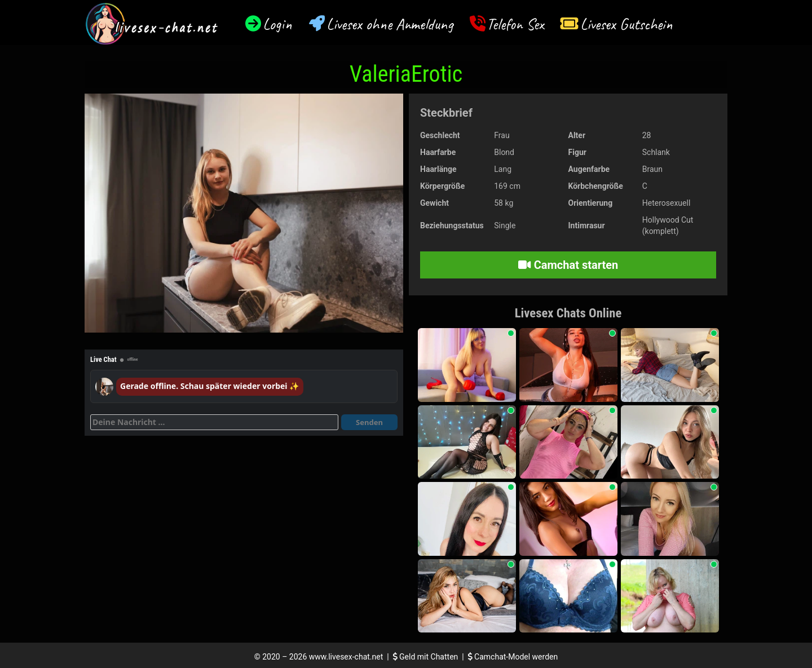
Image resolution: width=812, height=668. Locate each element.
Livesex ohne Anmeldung (390, 24)
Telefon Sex (515, 24)
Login (277, 24)
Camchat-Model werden (513, 657)
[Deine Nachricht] (214, 422)
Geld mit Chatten (427, 657)
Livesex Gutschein (626, 24)
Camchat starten (568, 265)
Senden (369, 422)
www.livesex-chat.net (346, 657)
